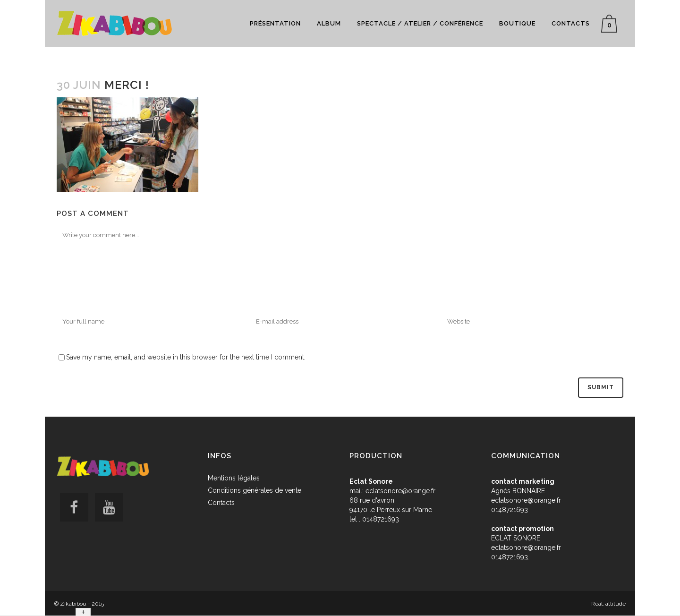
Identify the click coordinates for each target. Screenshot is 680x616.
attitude (616, 604)
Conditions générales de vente (255, 490)
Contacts (221, 503)
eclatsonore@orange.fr (400, 491)
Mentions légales (234, 478)
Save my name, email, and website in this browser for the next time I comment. (186, 357)
